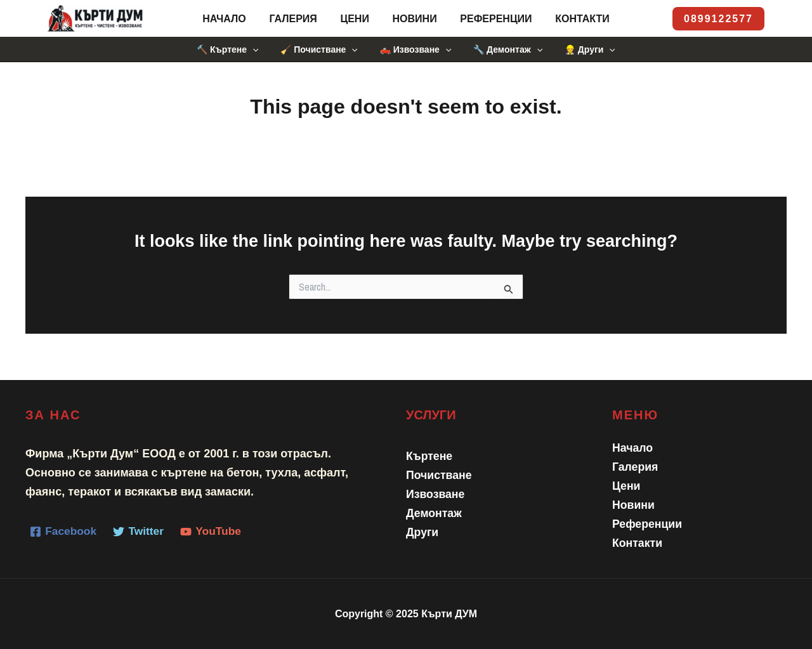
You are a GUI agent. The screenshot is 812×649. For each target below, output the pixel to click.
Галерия (297, 19)
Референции (491, 19)
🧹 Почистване (323, 49)
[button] (718, 19)
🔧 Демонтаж (503, 49)
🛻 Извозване (416, 49)
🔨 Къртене (236, 49)
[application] (261, 49)
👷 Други (581, 49)
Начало (232, 19)
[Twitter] (141, 532)
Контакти (575, 19)
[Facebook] (64, 532)
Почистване (440, 475)
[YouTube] (215, 532)
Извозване (436, 494)
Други (422, 532)
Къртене (430, 456)
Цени (356, 19)
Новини (413, 19)
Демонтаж (434, 513)
